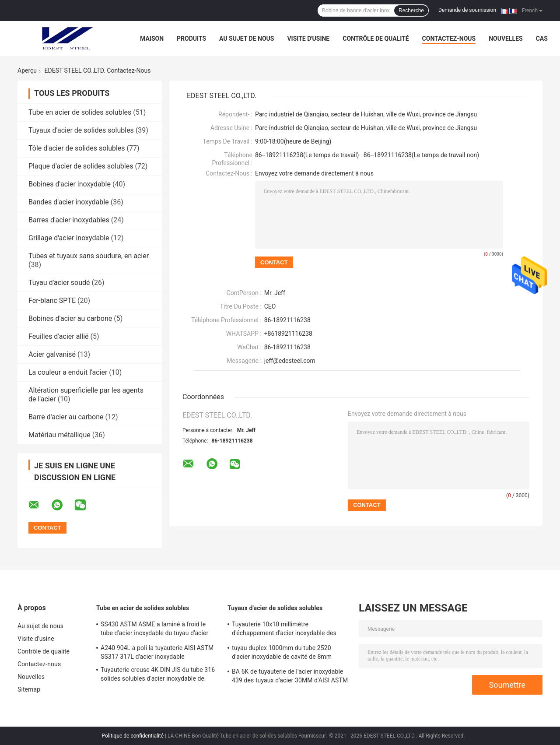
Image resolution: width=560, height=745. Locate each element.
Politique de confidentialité (133, 736)
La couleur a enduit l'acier (68, 372)
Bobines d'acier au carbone (70, 318)
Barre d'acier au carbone (66, 417)
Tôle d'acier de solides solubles (77, 148)
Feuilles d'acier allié (59, 336)
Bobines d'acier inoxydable (70, 184)
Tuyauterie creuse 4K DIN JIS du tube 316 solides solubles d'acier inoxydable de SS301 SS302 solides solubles (158, 675)
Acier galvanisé (52, 354)
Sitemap (29, 689)
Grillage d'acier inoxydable (69, 238)
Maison (152, 39)
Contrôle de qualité (376, 39)
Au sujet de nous (247, 39)
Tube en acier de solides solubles (80, 112)
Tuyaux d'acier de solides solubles (81, 130)
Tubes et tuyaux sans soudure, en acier (89, 256)
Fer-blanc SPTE (52, 300)
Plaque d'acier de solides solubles (81, 166)
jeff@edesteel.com (290, 361)
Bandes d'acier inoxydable (69, 202)
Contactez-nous (449, 39)
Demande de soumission (467, 10)
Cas (542, 39)
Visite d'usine (308, 39)
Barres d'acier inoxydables (69, 220)
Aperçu (27, 70)
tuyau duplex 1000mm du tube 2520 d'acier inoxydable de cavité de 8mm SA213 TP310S (282, 654)
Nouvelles (506, 39)
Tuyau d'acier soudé (59, 283)
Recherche (411, 11)
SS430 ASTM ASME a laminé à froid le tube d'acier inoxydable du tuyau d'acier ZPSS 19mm (154, 630)
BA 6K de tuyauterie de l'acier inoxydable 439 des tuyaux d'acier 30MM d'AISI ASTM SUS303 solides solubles (290, 677)
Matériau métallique (59, 435)
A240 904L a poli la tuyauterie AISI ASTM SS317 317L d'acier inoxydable (157, 652)
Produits (191, 39)
